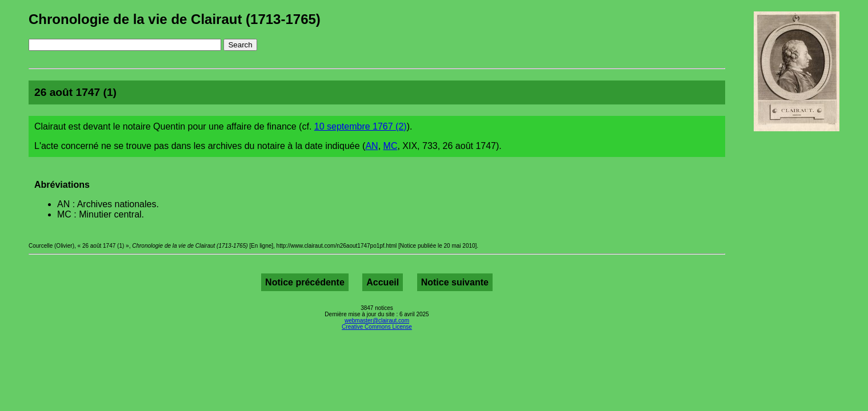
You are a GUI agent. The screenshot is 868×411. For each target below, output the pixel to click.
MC (391, 146)
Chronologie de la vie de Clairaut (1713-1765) (175, 19)
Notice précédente (305, 282)
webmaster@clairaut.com (377, 321)
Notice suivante (455, 282)
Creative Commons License (377, 327)
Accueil (383, 282)
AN (371, 146)
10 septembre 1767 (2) (361, 126)
